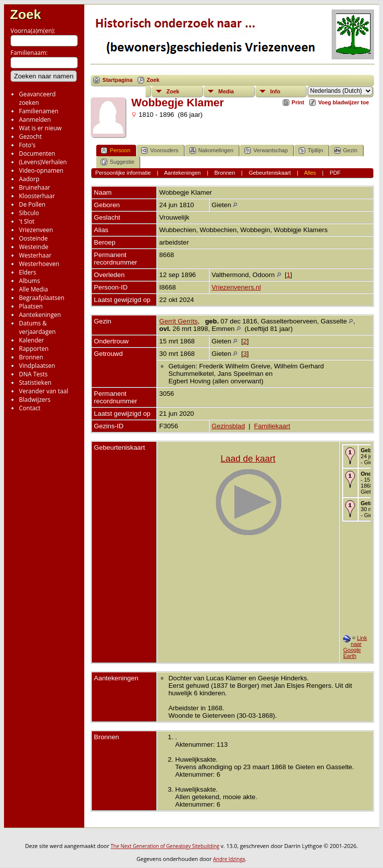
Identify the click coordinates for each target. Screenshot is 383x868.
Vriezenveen (36, 230)
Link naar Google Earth (355, 647)
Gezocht (30, 137)
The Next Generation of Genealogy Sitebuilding (165, 846)
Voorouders (160, 150)
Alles (310, 173)
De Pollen (32, 204)
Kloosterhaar (37, 196)
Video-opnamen (41, 170)
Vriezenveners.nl (236, 287)
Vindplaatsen (37, 366)
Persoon (115, 150)
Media (226, 91)
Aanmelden (35, 120)
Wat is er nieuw (40, 128)
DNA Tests (33, 374)
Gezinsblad (228, 426)
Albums (29, 281)
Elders (27, 272)
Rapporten (34, 349)
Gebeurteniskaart (270, 173)
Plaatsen (31, 306)
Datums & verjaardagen (37, 327)
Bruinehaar (35, 187)
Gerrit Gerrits (178, 321)
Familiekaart (272, 426)
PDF (335, 173)
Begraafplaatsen (42, 298)
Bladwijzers (35, 400)
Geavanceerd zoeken (37, 98)
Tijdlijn (311, 150)
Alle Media (33, 289)
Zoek (25, 14)
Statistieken (35, 383)
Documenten (37, 153)
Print (298, 102)
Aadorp (29, 179)
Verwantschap (266, 150)
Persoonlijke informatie (123, 173)
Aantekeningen (40, 315)
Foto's (27, 145)
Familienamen (39, 111)
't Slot (27, 221)
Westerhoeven (39, 264)
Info (275, 91)
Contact (30, 408)
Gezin (346, 150)
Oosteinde (33, 238)
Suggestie (117, 162)
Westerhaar (35, 255)
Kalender (31, 340)
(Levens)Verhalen (43, 162)
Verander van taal (44, 391)
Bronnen (31, 357)
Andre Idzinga (229, 859)
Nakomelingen (211, 150)
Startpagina (117, 80)
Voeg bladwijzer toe (344, 102)
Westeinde (34, 247)
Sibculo (29, 213)
